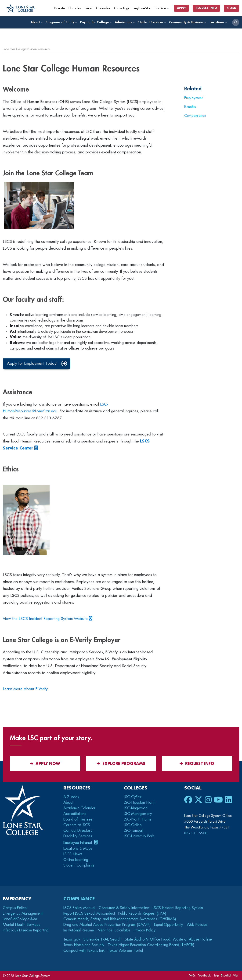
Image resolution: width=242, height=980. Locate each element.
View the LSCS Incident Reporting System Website (45, 619)
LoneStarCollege (20, 919)
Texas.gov (72, 939)
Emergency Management (23, 913)
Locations (218, 22)
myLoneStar (143, 8)
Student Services (152, 22)
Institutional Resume (79, 930)
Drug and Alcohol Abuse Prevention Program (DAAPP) (107, 925)
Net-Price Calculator (114, 930)
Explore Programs (121, 764)
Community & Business (188, 22)
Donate (59, 8)
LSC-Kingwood (136, 808)
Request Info (206, 8)
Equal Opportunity (169, 925)
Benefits (190, 107)
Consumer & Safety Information (124, 908)
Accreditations (75, 814)
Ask (231, 8)
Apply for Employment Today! (32, 363)
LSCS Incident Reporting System (178, 908)
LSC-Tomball (134, 831)
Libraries (75, 8)
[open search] (236, 22)
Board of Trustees (78, 819)
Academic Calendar (79, 808)
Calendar (103, 8)
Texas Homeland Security (84, 945)
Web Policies (197, 925)
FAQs (192, 975)
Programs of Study (61, 22)
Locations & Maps (78, 849)
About (36, 22)
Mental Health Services (22, 925)
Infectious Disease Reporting (26, 930)
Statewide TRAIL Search (102, 939)
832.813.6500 (196, 833)
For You (162, 8)
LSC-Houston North (140, 803)
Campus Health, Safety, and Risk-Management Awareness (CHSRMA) (120, 919)
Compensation (195, 116)
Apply (181, 8)
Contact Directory (78, 831)
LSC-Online (133, 825)
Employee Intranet (78, 843)
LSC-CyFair (133, 797)
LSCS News (73, 854)
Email (88, 8)
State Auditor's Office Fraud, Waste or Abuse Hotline (168, 939)
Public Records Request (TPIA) (142, 913)
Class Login (122, 8)
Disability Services (78, 836)
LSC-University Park (139, 836)
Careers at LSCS (77, 825)
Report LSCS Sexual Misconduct (89, 913)
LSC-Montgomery (138, 814)
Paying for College (96, 22)
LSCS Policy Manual (79, 908)
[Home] (21, 9)
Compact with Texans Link (84, 951)
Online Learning (76, 860)
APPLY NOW (45, 764)
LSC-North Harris (138, 819)
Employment (193, 98)
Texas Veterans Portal (125, 951)
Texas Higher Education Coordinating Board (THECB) (151, 945)
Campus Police (15, 908)
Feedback (204, 975)
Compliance (79, 899)
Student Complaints (79, 865)
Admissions (125, 22)
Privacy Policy (145, 930)
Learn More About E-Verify (25, 689)
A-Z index (71, 797)
